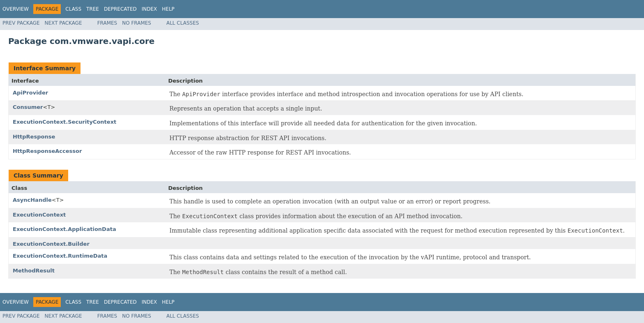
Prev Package (21, 23)
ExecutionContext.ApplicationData (64, 229)
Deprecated (120, 9)
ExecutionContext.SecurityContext (64, 122)
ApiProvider (30, 93)
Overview (16, 9)
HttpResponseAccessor (47, 151)
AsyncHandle (32, 200)
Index (149, 9)
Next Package (63, 23)
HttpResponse (34, 137)
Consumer (28, 107)
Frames (107, 23)
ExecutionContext (39, 215)
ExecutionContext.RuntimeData (60, 256)
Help (168, 9)
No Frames (137, 23)
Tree (93, 9)
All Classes (183, 23)
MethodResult (34, 271)
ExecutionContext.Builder (51, 244)
